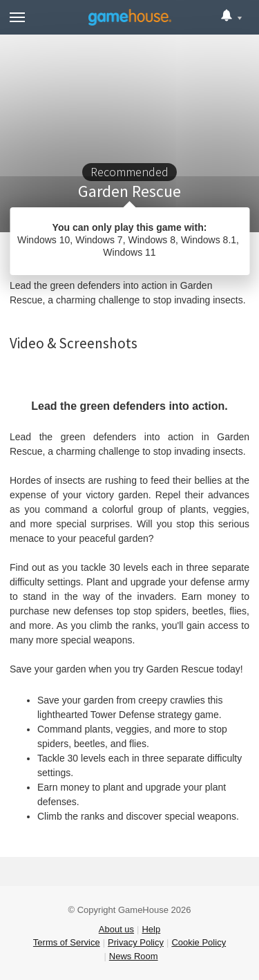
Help (151, 929)
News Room (134, 956)
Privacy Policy (136, 942)
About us (116, 929)
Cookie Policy (199, 942)
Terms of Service (67, 942)
